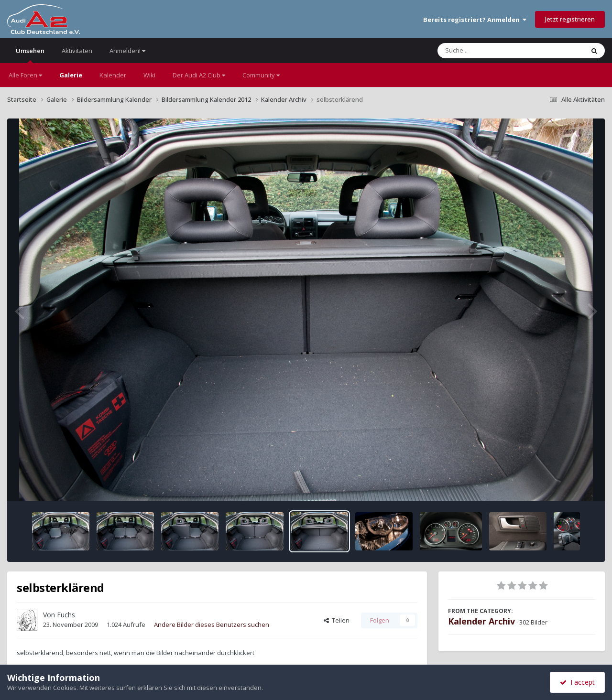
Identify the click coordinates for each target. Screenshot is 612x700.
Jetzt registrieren (570, 19)
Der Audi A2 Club (199, 75)
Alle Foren (25, 75)
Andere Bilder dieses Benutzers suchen (212, 625)
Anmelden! (127, 51)
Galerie (71, 75)
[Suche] (491, 51)
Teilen (337, 620)
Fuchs (66, 615)
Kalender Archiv (481, 621)
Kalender (113, 75)
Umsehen (30, 55)
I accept (577, 682)
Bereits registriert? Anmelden (475, 20)
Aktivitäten (77, 51)
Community (261, 75)
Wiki (149, 75)
